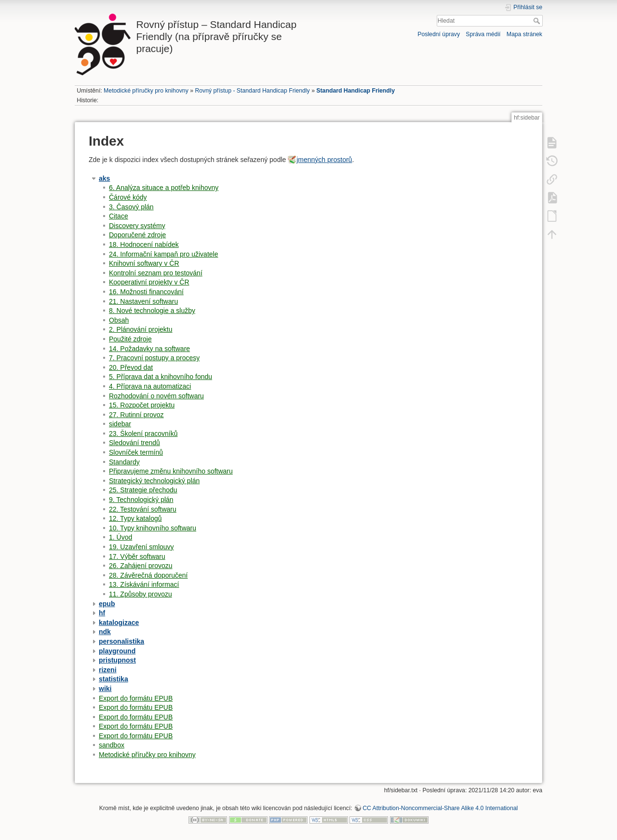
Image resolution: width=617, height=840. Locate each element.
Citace (119, 216)
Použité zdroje (130, 339)
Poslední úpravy (439, 34)
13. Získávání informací (144, 584)
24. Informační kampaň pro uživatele (163, 254)
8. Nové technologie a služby (152, 311)
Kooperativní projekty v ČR (149, 282)
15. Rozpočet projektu (142, 405)
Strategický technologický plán (154, 481)
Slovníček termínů (136, 452)
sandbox (112, 745)
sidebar (120, 424)
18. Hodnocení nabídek (144, 244)
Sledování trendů (134, 443)
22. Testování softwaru (143, 509)
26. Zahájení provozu (141, 566)
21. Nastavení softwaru (143, 301)
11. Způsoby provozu (141, 594)
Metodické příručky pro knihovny (146, 91)
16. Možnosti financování (146, 292)
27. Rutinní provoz (136, 415)
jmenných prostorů (324, 160)
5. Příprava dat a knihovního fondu (161, 377)
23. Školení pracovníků (143, 434)
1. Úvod (121, 537)
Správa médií (483, 34)
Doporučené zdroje (137, 235)
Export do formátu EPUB (136, 698)
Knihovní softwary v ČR (144, 263)
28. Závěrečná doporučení (148, 575)
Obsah (119, 320)
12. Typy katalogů (135, 518)
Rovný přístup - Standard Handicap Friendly (252, 91)
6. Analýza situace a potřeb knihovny (164, 188)
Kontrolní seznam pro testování (156, 273)
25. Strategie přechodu (143, 490)
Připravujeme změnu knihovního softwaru (171, 471)
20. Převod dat (131, 367)
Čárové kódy (128, 197)
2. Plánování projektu (141, 329)
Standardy (124, 462)
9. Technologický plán (141, 500)
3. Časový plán (131, 207)
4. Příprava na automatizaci (150, 386)
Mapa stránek (524, 34)
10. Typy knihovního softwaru (153, 528)
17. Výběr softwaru (137, 556)
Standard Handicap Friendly (355, 91)
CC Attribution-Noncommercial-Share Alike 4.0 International (440, 808)
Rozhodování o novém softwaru (156, 396)
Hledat (538, 21)
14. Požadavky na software (149, 349)
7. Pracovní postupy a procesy (154, 358)
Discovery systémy (137, 226)
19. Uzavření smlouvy (141, 547)
